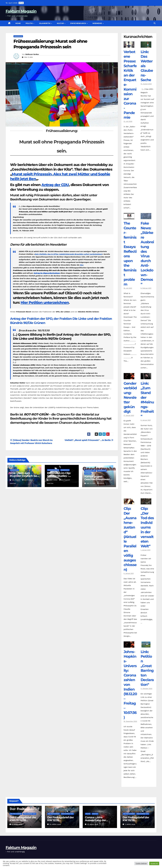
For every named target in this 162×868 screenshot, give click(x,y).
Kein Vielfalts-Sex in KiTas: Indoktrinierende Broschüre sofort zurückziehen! (69, 254)
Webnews (97, 23)
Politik (29, 23)
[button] (155, 23)
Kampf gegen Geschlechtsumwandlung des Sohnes (98, 479)
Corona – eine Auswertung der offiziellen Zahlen (96, 820)
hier (82, 265)
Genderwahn (18, 36)
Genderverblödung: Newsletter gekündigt (130, 397)
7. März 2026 (130, 824)
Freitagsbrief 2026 (30, 814)
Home (18, 23)
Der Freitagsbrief (16, 814)
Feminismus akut (90, 471)
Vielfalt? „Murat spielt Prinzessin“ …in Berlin (89, 440)
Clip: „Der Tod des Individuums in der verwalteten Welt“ (147, 527)
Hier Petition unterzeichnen (45, 302)
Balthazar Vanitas (32, 54)
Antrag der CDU (55, 185)
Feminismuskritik (53, 470)
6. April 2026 (17, 824)
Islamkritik (45, 23)
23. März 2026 (55, 824)
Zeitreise (88, 473)
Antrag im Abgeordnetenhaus (47, 273)
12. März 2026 (93, 824)
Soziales (95, 814)
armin (101, 483)
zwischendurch (78, 23)
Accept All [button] (154, 863)
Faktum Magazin (21, 11)
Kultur (61, 23)
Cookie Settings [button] (141, 863)
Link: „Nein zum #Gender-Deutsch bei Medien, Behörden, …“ (24, 476)
